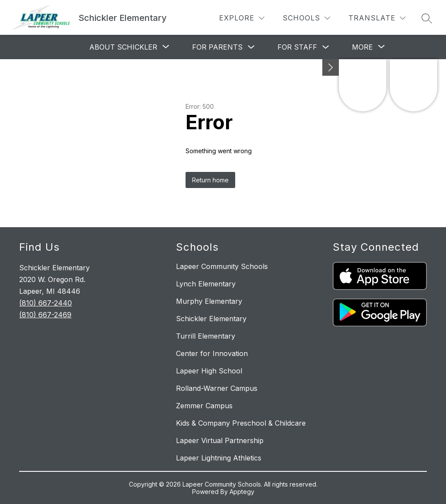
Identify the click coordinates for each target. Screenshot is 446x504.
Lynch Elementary (206, 284)
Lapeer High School (209, 371)
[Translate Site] (377, 18)
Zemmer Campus (204, 406)
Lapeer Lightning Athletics (219, 458)
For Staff (297, 47)
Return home (210, 180)
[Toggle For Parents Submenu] (251, 47)
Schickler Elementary (211, 319)
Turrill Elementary (206, 336)
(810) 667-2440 (46, 303)
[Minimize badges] (331, 67)
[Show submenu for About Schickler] (123, 47)
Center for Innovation (212, 353)
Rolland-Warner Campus (217, 388)
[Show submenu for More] (362, 47)
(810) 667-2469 (45, 315)
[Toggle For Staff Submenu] (326, 47)
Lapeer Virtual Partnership (220, 440)
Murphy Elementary (209, 301)
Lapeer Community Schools (222, 266)
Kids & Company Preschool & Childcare (241, 423)
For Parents (217, 47)
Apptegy (242, 492)
